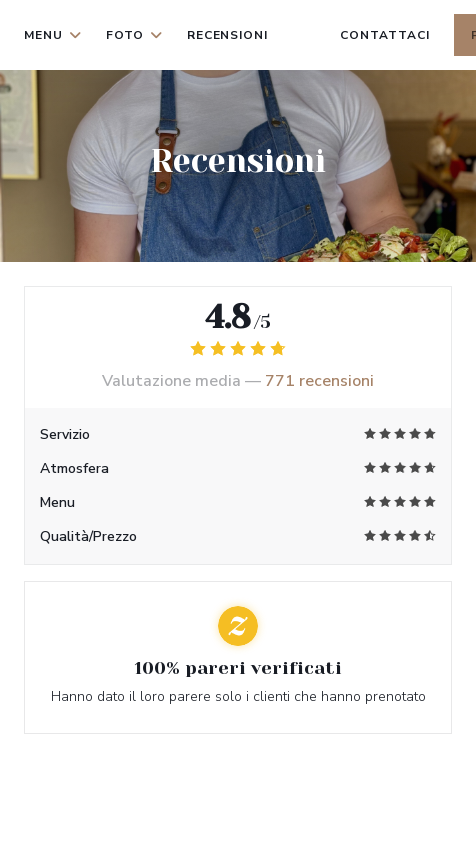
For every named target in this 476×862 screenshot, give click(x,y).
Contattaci (385, 35)
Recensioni (228, 35)
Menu (53, 35)
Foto (134, 35)
